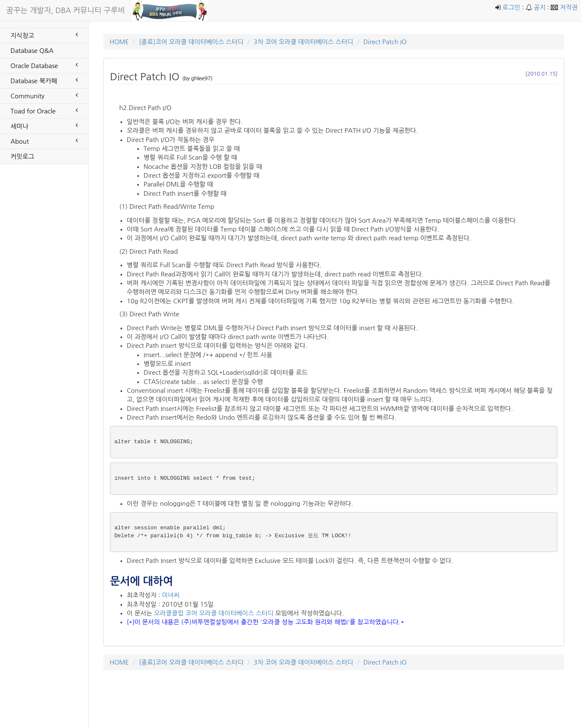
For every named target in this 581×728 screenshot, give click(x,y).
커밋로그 (22, 156)
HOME (119, 42)
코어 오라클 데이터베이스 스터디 (230, 613)
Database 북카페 (44, 80)
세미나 (44, 126)
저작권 (569, 7)
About (44, 141)
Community (44, 95)
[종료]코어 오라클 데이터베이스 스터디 (191, 42)
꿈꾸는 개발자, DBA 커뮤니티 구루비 (66, 11)
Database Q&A (32, 51)
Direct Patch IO (385, 42)
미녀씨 (170, 595)
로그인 (511, 7)
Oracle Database (44, 65)
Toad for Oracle (44, 110)
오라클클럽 (169, 613)
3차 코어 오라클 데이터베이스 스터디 (303, 42)
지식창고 (44, 35)
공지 (539, 7)
